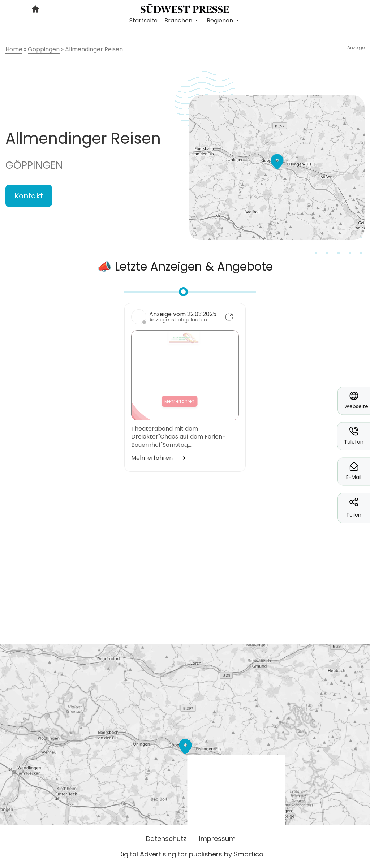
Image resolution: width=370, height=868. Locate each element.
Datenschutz (166, 839)
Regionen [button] (221, 20)
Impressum (217, 839)
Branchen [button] (179, 20)
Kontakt (29, 196)
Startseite (143, 20)
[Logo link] (185, 8)
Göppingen (34, 165)
